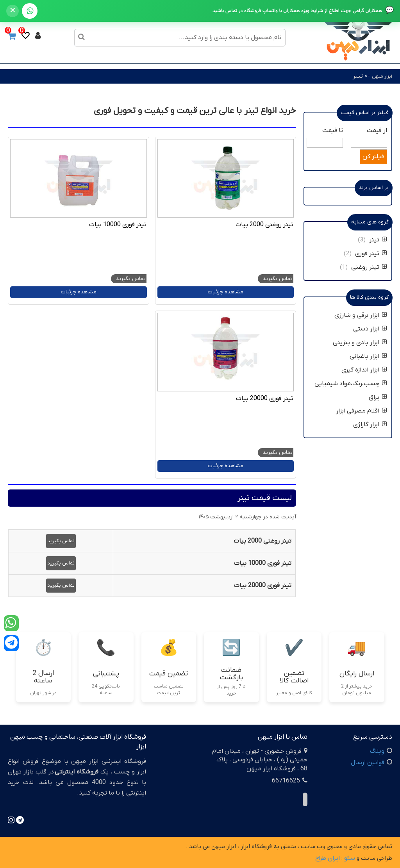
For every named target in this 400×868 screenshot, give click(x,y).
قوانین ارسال (368, 763)
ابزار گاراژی (370, 425)
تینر (358, 76)
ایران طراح (328, 858)
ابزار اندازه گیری (364, 370)
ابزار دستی (370, 329)
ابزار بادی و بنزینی (360, 343)
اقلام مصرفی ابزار (362, 411)
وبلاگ (377, 751)
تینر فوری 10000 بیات (118, 225)
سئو (350, 858)
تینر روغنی (369, 267)
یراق (378, 397)
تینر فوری (371, 254)
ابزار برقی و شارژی (361, 315)
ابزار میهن (382, 76)
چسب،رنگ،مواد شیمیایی (351, 384)
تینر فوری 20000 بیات (265, 398)
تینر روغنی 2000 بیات (264, 225)
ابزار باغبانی (368, 356)
